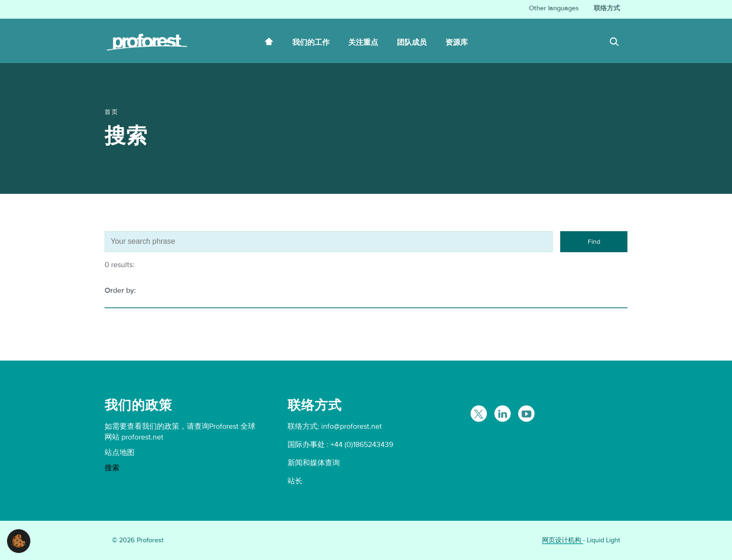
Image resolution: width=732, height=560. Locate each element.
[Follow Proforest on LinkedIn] (503, 414)
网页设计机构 (563, 540)
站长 (295, 481)
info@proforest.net (352, 426)
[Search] (614, 43)
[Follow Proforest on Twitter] (479, 414)
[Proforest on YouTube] (526, 414)
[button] (19, 540)
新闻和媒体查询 (314, 463)
